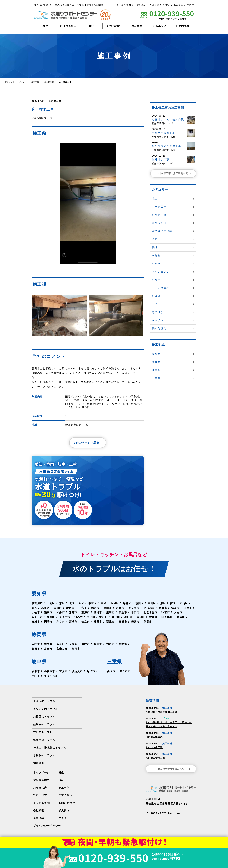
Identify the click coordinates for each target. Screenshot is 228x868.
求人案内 (64, 812)
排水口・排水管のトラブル (50, 749)
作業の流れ (183, 26)
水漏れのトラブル (44, 757)
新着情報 (179, 5)
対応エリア (160, 26)
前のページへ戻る (80, 443)
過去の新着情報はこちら (174, 771)
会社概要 (157, 5)
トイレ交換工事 (154, 749)
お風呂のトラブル (44, 718)
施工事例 (137, 26)
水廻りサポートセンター (16, 82)
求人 (168, 5)
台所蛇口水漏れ (154, 739)
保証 (91, 26)
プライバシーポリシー (47, 827)
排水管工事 (54, 101)
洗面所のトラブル (44, 742)
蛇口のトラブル (43, 734)
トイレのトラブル (44, 703)
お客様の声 (114, 26)
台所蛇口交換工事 (155, 760)
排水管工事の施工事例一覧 (175, 173)
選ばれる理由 (68, 26)
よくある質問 (124, 5)
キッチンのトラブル (46, 711)
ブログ (190, 5)
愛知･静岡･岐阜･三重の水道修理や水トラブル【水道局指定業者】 (70, 5)
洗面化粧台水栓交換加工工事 (161, 714)
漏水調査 (39, 765)
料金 (45, 26)
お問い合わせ (142, 5)
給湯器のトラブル (44, 726)
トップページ (41, 774)
